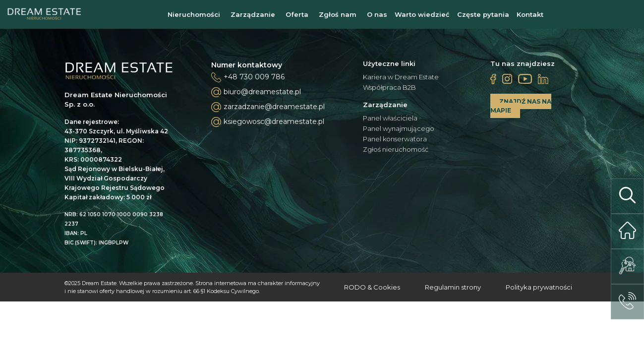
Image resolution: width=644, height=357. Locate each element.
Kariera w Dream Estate (401, 77)
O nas (377, 14)
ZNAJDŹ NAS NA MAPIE (521, 106)
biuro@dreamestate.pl (256, 92)
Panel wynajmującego (399, 129)
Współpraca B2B (389, 88)
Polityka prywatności (539, 287)
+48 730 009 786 (254, 77)
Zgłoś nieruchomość (396, 149)
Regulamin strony (453, 287)
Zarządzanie (253, 14)
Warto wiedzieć (422, 14)
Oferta (297, 14)
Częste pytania (483, 14)
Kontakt (530, 14)
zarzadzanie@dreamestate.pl (268, 107)
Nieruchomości (194, 14)
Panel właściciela (390, 118)
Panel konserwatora (395, 139)
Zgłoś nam (338, 14)
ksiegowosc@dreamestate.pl (268, 122)
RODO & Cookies (372, 287)
